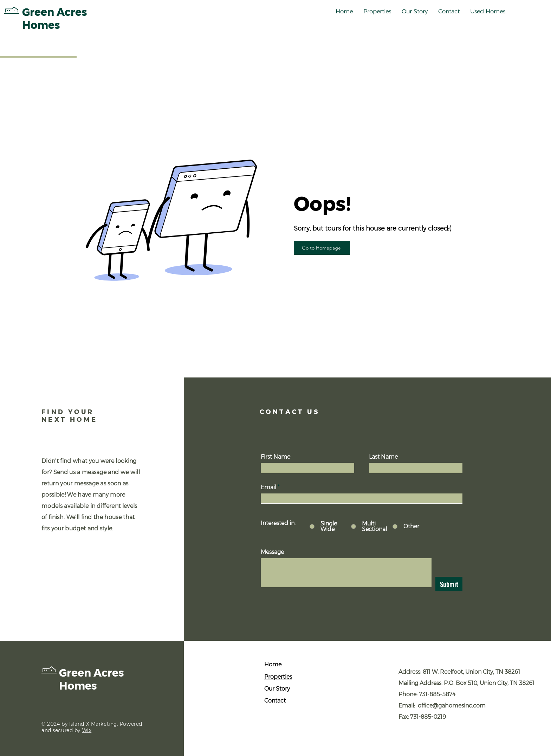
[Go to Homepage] (322, 248)
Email (268, 487)
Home (273, 664)
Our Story (277, 689)
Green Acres (55, 12)
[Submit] (449, 584)
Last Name (383, 457)
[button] (377, 12)
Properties (278, 677)
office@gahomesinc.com (452, 706)
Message (272, 552)
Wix (87, 730)
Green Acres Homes (92, 679)
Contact (275, 701)
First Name (275, 457)
